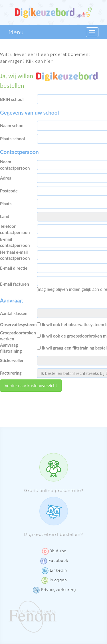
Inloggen (54, 580)
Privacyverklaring (54, 590)
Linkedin (54, 570)
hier (49, 61)
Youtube (54, 551)
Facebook (54, 560)
